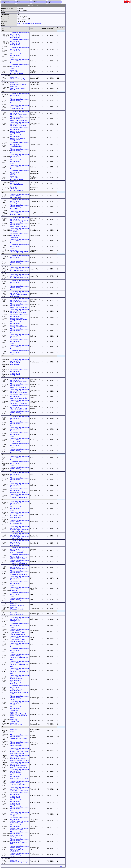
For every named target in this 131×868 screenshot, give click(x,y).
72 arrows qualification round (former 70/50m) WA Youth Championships (20, 737)
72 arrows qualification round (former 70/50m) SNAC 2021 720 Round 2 (20, 407)
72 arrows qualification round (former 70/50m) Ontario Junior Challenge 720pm (20, 841)
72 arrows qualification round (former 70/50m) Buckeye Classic (20, 196)
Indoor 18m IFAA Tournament (16, 724)
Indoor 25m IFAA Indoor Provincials (18, 83)
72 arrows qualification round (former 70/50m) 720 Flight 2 (20, 235)
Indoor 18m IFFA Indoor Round (17, 614)
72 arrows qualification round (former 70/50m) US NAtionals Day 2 (20, 522)
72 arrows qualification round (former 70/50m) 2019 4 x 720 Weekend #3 (20, 556)
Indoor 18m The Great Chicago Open (19, 78)
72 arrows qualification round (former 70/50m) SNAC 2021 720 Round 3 (20, 396)
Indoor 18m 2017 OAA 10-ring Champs (19, 861)
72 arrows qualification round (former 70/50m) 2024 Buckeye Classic (20, 107)
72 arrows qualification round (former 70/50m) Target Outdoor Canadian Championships (20, 294)
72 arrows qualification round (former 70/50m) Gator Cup (20, 589)
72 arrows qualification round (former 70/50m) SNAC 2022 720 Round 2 (20, 311)
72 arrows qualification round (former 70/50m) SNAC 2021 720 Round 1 (20, 402)
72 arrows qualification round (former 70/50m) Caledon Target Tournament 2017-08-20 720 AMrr (20, 751)
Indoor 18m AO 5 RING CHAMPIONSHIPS (17, 189)
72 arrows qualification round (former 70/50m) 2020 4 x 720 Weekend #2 (20, 496)
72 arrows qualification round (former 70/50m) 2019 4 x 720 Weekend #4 (20, 562)
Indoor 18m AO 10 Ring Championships (19, 251)
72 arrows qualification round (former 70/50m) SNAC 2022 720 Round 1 (20, 306)
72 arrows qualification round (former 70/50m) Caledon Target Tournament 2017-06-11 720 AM (20, 820)
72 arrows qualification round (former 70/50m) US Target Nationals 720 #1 (20, 269)
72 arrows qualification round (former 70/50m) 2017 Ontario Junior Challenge (20, 834)
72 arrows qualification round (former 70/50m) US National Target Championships (20, 515)
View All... (62, 866)
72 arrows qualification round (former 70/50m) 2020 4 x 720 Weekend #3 (20, 490)
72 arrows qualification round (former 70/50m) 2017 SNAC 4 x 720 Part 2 (20, 789)
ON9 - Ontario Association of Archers (29, 23)
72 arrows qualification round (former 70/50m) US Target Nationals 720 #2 (20, 276)
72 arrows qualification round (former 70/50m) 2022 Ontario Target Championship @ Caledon (20, 317)
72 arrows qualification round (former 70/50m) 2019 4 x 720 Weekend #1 (20, 567)
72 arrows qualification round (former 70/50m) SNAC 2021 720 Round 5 (20, 386)
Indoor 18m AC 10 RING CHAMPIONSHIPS (17, 72)
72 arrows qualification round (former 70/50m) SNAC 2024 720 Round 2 (20, 124)
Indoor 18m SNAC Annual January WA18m (18, 88)
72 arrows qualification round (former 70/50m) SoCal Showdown (20, 744)
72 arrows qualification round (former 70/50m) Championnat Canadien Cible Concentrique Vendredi (20, 758)
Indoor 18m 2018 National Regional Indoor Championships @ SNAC (19, 715)
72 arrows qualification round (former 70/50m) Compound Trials (20, 771)
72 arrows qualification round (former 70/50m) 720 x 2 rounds (20, 440)
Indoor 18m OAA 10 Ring (15, 720)
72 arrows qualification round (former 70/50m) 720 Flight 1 (20, 230)
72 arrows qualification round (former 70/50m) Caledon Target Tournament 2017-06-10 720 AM (20, 827)
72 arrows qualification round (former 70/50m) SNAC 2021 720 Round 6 (20, 391)
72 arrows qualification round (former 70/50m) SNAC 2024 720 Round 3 (20, 113)
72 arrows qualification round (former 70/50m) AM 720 (20, 172)
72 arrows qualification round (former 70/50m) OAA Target (20, 201)
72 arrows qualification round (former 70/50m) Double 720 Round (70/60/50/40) (20, 849)
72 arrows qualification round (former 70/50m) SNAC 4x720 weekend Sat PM (20, 671)
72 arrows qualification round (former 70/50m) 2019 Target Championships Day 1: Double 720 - (20, 550)
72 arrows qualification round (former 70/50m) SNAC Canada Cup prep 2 (20, 219)
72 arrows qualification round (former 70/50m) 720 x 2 (20, 698)
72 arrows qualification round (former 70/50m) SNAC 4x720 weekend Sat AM (20, 664)
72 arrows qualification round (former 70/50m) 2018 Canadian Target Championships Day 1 (20, 639)
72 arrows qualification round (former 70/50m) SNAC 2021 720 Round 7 (20, 380)
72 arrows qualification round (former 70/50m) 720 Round (20, 709)
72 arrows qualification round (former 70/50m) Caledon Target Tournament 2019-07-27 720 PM (20, 536)
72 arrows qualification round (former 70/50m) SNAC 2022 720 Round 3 (20, 300)
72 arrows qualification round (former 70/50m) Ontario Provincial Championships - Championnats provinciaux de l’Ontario (20, 679)
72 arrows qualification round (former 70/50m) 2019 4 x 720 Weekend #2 (20, 573)
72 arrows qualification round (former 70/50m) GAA (20, 56)
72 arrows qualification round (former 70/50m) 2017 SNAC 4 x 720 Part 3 (20, 777)
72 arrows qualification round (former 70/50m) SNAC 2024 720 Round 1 (20, 119)
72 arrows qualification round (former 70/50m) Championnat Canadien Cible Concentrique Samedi (20, 765)
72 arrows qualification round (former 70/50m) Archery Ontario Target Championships (20, 130)
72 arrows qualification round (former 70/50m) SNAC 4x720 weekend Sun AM (20, 657)
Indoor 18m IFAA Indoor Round (17, 608)
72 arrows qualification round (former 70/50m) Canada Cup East (20, 49)
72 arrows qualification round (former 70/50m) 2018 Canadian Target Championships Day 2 (20, 632)
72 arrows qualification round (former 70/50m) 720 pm (20, 814)
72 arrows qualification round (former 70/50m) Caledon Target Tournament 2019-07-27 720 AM (20, 529)
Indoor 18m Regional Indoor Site (17, 604)
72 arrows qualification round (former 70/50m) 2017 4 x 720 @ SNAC (20, 783)
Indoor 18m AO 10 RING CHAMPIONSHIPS (17, 183)
